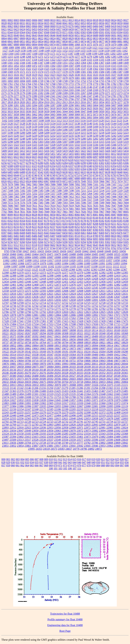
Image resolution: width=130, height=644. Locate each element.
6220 (71, 160)
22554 (5, 418)
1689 (126, 78)
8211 (114, 224)
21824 (5, 400)
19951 (28, 364)
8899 (22, 239)
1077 (102, 45)
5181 (41, 130)
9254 (4, 242)
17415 (65, 321)
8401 (10, 233)
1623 (53, 75)
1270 (35, 57)
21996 (28, 406)
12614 (125, 291)
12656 (58, 300)
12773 (43, 309)
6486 (16, 172)
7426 (95, 197)
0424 (22, 29)
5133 (47, 124)
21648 (102, 394)
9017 (47, 239)
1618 (28, 75)
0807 (16, 38)
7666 (41, 209)
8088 (120, 215)
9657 (126, 245)
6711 (22, 175)
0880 (114, 41)
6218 (59, 160)
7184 (35, 190)
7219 (120, 190)
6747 (41, 175)
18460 (72, 336)
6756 (95, 175)
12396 (43, 276)
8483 (22, 236)
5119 (95, 121)
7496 (10, 200)
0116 (59, 26)
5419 (65, 151)
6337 (71, 166)
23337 (95, 434)
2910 (47, 102)
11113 (123, 266)
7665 (35, 209)
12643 (87, 297)
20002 (87, 364)
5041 (59, 111)
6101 (114, 157)
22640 (72, 418)
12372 (35, 273)
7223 (16, 193)
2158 (35, 90)
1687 (114, 78)
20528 (80, 376)
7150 (41, 187)
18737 (5, 342)
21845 (58, 400)
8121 (22, 218)
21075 (110, 385)
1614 (4, 75)
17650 (95, 324)
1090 (17, 48)
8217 (22, 227)
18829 (125, 342)
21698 (28, 397)
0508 (114, 29)
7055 (89, 181)
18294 (43, 333)
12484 (5, 288)
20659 (28, 382)
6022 (16, 157)
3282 (22, 105)
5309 (77, 142)
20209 (95, 370)
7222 (10, 193)
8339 (16, 230)
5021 (71, 108)
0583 (83, 32)
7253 (41, 193)
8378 (53, 230)
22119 (124, 406)
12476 (72, 285)
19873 (117, 361)
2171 (108, 90)
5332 (77, 145)
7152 (53, 187)
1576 (53, 72)
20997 (88, 385)
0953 (47, 45)
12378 (72, 273)
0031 (22, 23)
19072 (65, 349)
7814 (16, 212)
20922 (20, 385)
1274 (59, 57)
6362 (35, 169)
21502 (43, 394)
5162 (53, 127)
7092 (77, 184)
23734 (50, 443)
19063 (35, 349)
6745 (28, 175)
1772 (71, 84)
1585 (108, 72)
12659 (80, 300)
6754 (83, 175)
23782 (87, 443)
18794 (65, 342)
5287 (120, 139)
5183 (53, 130)
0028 (4, 23)
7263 (83, 193)
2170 (102, 90)
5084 (35, 117)
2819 (16, 102)
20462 (28, 376)
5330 (65, 145)
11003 (13, 260)
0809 (22, 38)
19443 (13, 358)
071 (60, 465)
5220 (108, 133)
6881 (41, 178)
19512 (43, 358)
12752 (95, 306)
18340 (102, 333)
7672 (59, 209)
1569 (10, 72)
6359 (16, 169)
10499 (110, 254)
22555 (13, 418)
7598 (95, 203)
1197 (83, 54)
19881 (13, 364)
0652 (83, 35)
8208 (95, 224)
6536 (28, 172)
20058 (20, 367)
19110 (117, 349)
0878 (108, 41)
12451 (65, 282)
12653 (35, 300)
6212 (53, 160)
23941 (72, 446)
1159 (107, 51)
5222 (120, 133)
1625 (65, 75)
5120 (101, 121)
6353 (108, 166)
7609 (22, 206)
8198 (41, 224)
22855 (110, 425)
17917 (50, 327)
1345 (28, 63)
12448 (43, 282)
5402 (120, 148)
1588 (126, 72)
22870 (117, 425)
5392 (71, 148)
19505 (35, 358)
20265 (20, 373)
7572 (10, 203)
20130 (110, 367)
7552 (71, 200)
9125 (120, 239)
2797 (77, 99)
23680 (20, 443)
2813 (108, 99)
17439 (102, 321)
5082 (22, 117)
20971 (65, 385)
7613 (47, 206)
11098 (22, 266)
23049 (28, 431)
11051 (80, 260)
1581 (83, 72)
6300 (89, 163)
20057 (13, 367)
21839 (43, 400)
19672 (13, 361)
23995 (31, 449)
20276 (43, 373)
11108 (95, 266)
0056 (102, 23)
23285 (65, 434)
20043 (117, 364)
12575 (28, 291)
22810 (65, 425)
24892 (91, 449)
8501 (71, 236)
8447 (59, 233)
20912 (6, 385)
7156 (77, 187)
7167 (4, 190)
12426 (87, 279)
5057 (10, 114)
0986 (71, 45)
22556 (20, 418)
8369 (28, 230)
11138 (42, 269)
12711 (28, 303)
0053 (83, 23)
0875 (89, 41)
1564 (108, 69)
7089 (65, 184)
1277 (77, 57)
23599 (110, 440)
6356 (126, 166)
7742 (114, 209)
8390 (95, 230)
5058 (16, 114)
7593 (65, 203)
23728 (43, 443)
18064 (20, 330)
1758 (120, 81)
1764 (28, 84)
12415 (20, 279)
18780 (58, 342)
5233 (59, 136)
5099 (114, 117)
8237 (53, 227)
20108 (80, 367)
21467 (102, 391)
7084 (41, 184)
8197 (35, 224)
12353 (57, 269)
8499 (65, 236)
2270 (102, 93)
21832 (20, 400)
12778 (72, 309)
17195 (58, 318)
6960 (35, 181)
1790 (35, 87)
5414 (35, 151)
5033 (10, 111)
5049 (95, 111)
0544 (10, 32)
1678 (65, 78)
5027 (102, 108)
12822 (80, 312)
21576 (95, 394)
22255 (20, 412)
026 (122, 459)
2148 (102, 87)
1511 (89, 66)
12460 (5, 285)
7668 (47, 209)
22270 (43, 412)
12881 (35, 315)
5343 (102, 145)
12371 (28, 273)
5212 (65, 133)
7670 (53, 209)
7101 (96, 184)
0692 (120, 35)
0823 (47, 38)
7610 (28, 206)
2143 (71, 87)
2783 (126, 96)
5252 (47, 139)
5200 (22, 133)
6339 (83, 166)
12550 (110, 288)
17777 (13, 327)
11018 (58, 260)
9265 (35, 242)
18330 (95, 333)
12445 (20, 282)
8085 (108, 215)
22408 (117, 412)
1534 (65, 69)
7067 (108, 181)
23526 (35, 440)
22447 (28, 415)
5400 (108, 148)
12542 (80, 288)
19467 (28, 358)
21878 (110, 400)
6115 (10, 160)
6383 (59, 169)
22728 (58, 421)
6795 (126, 175)
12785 (125, 309)
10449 (108, 251)
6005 (89, 154)
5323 (22, 145)
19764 (80, 361)
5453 (65, 154)
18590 (13, 339)
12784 (117, 309)
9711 (34, 248)
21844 (50, 400)
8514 (89, 236)
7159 (95, 187)
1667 (4, 78)
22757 (125, 421)
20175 (72, 370)
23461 (80, 437)
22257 (28, 412)
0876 (95, 41)
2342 (59, 96)
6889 (83, 178)
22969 (72, 428)
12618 (28, 294)
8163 (16, 221)
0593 (114, 32)
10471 (50, 254)
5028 (108, 108)
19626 (117, 358)
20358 (117, 373)
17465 (110, 321)
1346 (35, 63)
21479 (117, 391)
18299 (50, 333)
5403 (126, 148)
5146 (126, 124)
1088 (5, 48)
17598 (72, 324)
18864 (35, 345)
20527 (72, 376)
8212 (120, 224)
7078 (4, 184)
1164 (11, 54)
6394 (83, 169)
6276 (16, 163)
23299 (72, 434)
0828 (65, 38)
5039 (47, 111)
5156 (16, 127)
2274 (126, 93)
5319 (126, 142)
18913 (58, 345)
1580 (77, 72)
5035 (22, 111)
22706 (13, 421)
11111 (109, 266)
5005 (102, 105)
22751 (102, 421)
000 (3, 459)
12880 (28, 315)
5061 (28, 114)
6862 (4, 178)
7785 (126, 209)
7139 (16, 187)
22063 (72, 406)
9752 (71, 248)
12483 (125, 285)
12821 (72, 312)
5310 (83, 142)
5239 (95, 136)
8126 (40, 218)
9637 (83, 245)
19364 (72, 355)
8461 (83, 233)
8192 (10, 224)
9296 (89, 242)
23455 (72, 437)
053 (112, 462)
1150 (53, 51)
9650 (108, 245)
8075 (89, 215)
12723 (72, 303)
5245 (4, 139)
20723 (72, 382)
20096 (65, 367)
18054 (13, 330)
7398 (41, 197)
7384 (22, 197)
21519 (50, 394)
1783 (120, 84)
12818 (50, 312)
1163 (5, 54)
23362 (117, 434)
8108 (4, 218)
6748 (47, 175)
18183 (124, 330)
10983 (20, 257)
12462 (20, 285)
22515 (95, 415)
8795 (102, 236)
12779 (80, 309)
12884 (58, 315)
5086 (47, 117)
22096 (117, 406)
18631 (50, 339)
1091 (23, 48)
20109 (88, 367)
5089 (65, 117)
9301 (102, 242)
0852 (28, 41)
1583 (95, 72)
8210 (108, 224)
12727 (95, 303)
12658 (72, 300)
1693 (16, 81)
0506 (102, 29)
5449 (41, 154)
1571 (22, 72)
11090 (94, 263)
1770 (65, 84)
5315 (102, 142)
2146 (89, 87)
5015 (35, 108)
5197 (4, 133)
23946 (95, 446)
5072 (89, 114)
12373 (43, 273)
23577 (80, 440)
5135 (59, 124)
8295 (126, 227)
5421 (77, 151)
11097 (14, 266)
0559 (16, 32)
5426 (108, 151)
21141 (13, 388)
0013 (71, 20)
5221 (114, 133)
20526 (65, 376)
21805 (95, 397)
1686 (108, 78)
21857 (72, 400)
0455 (47, 29)
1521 (22, 69)
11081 (50, 263)
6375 (41, 169)
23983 (125, 446)
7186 (47, 190)
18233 (13, 333)
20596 (58, 379)
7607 (16, 206)
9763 (120, 248)
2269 (95, 93)
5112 (59, 121)
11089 (87, 263)
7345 (102, 193)
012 (60, 459)
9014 (41, 239)
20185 (80, 370)
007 (37, 459)
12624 (72, 294)
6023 (22, 157)
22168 (35, 409)
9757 (89, 248)
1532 (59, 69)
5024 (83, 108)
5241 (108, 136)
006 (32, 459)
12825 (102, 312)
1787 (16, 87)
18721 (117, 339)
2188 (59, 93)
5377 (126, 145)
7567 (120, 200)
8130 (59, 218)
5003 (89, 105)
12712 (35, 303)
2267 (83, 93)
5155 (10, 127)
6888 (77, 178)
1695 (28, 81)
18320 (72, 333)
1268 (28, 57)
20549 (117, 376)
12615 (5, 294)
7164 (114, 187)
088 (103, 465)
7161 (108, 187)
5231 (47, 136)
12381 (95, 273)
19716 (35, 361)
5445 (16, 154)
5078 (126, 114)
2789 (35, 99)
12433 (125, 279)
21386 (35, 391)
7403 (53, 197)
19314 (13, 355)
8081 (95, 215)
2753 (102, 96)
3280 (10, 105)
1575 (47, 72)
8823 (120, 236)
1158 (101, 51)
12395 (35, 276)
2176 (10, 93)
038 (46, 462)
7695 (83, 209)
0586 (89, 32)
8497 (53, 236)
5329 (59, 145)
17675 (102, 324)
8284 (120, 227)
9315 (28, 245)
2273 (120, 93)
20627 (117, 379)
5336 (95, 145)
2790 (41, 99)
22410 (125, 412)
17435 (95, 321)
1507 (71, 66)
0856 (53, 41)
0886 (4, 45)
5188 (77, 130)
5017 (47, 108)
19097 (102, 349)
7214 (102, 190)
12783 (110, 309)
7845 (41, 212)
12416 (28, 279)
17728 (125, 324)
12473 (58, 285)
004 (22, 459)
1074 (83, 45)
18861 (20, 345)
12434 (5, 282)
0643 (35, 35)
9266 (41, 242)
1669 (16, 78)
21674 (5, 397)
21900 (35, 403)
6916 (108, 178)
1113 (48, 48)
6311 (28, 166)
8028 (35, 215)
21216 (42, 388)
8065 (71, 215)
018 (89, 459)
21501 (35, 394)
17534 (35, 324)
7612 (41, 206)
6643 (10, 175)
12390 (20, 276)
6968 (53, 181)
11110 (102, 266)
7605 (4, 206)
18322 (87, 333)
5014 (28, 108)
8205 (77, 224)
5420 (71, 151)
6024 (28, 157)
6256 (4, 163)
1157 (95, 51)
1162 (125, 51)
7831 (22, 212)
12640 (65, 297)
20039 (102, 364)
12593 (43, 291)
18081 (43, 330)
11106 (80, 266)
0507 (108, 29)
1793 (47, 87)
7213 (95, 190)
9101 (114, 239)
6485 (10, 172)
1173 (65, 54)
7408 (65, 197)
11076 (43, 263)
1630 (77, 75)
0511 (4, 32)
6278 (28, 163)
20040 (110, 364)
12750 (80, 306)
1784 (126, 84)
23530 (43, 440)
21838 (35, 400)
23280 (58, 434)
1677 (59, 78)
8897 (10, 239)
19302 (5, 355)
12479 (95, 285)
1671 (28, 78)
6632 (77, 172)
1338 (120, 60)
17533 (28, 324)
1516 (120, 66)
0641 (22, 35)
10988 (58, 257)
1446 (114, 63)
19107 (110, 349)
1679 (71, 78)
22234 (117, 409)
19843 (102, 361)
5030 (120, 108)
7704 (108, 209)
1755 (102, 81)
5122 (113, 121)
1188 (77, 54)
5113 (65, 121)
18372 (5, 336)
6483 (126, 169)
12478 (87, 285)
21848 (65, 400)
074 (70, 465)
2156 (22, 90)
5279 (77, 139)
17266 (80, 318)
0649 (65, 35)
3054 (102, 102)
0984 (65, 45)
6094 (77, 157)
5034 (16, 111)
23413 (28, 437)
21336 (124, 388)
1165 (17, 54)
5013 (22, 108)
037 (41, 462)
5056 (4, 114)
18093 (58, 330)
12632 (5, 297)
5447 (28, 154)
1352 (71, 63)
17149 (20, 318)
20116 (102, 367)
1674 (47, 78)
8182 (102, 221)
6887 (71, 178)
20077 (43, 367)
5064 (47, 114)
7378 (4, 197)
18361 (117, 333)
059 (8, 465)
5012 (16, 108)
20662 (35, 382)
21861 (80, 400)
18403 (43, 336)
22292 (80, 412)
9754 (77, 248)
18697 (102, 339)
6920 (4, 181)
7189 (65, 190)
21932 (72, 403)
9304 (120, 242)
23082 (95, 431)
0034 (41, 23)
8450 (65, 233)
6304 (114, 163)
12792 (43, 312)
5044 (65, 111)
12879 (20, 315)
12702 (125, 300)
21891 (28, 403)
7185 (41, 190)
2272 (114, 93)
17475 (125, 321)
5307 (65, 142)
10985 (35, 257)
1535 (71, 69)
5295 (4, 142)
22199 (65, 409)
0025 (120, 20)
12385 (125, 273)
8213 (126, 224)
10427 (26, 251)
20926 (28, 385)
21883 (5, 403)
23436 (50, 437)
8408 (22, 233)
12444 (13, 282)
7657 (10, 209)
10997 (117, 257)
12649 (5, 300)
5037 (35, 111)
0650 (71, 35)
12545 (95, 288)
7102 (102, 184)
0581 (71, 32)
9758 (95, 248)
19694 (20, 361)
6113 (4, 160)
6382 (53, 169)
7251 (28, 193)
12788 (20, 312)
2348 (95, 96)
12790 (28, 312)
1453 (22, 66)
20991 (80, 385)
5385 (35, 148)
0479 (89, 29)
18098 (73, 330)
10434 (48, 251)
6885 (65, 178)
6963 (41, 181)
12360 (72, 269)
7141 (28, 187)
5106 (29, 121)
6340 (89, 166)
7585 (41, 203)
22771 (20, 425)
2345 (77, 96)
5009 (126, 105)
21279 (65, 388)
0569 (53, 32)
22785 (35, 425)
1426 (108, 63)
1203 (119, 54)
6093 (71, 157)
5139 (83, 124)
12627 (95, 294)
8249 (71, 227)
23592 (87, 440)
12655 (50, 300)
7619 (71, 206)
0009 (47, 20)
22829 (80, 425)
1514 (108, 66)
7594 (71, 203)
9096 (102, 239)
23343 (102, 434)
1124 (113, 48)
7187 (53, 190)
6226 (101, 160)
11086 (80, 263)
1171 (53, 54)
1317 (28, 60)
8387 (89, 230)
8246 (65, 227)
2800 (95, 99)
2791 (47, 99)
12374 (50, 273)
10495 (95, 254)
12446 (28, 282)
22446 (20, 415)
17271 (95, 318)
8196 (28, 224)
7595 (77, 203)
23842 (125, 443)
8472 (108, 233)
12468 (35, 285)
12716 (50, 303)
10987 (50, 257)
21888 (13, 403)
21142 (20, 388)
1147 (35, 51)
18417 (50, 336)
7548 (59, 200)
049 (93, 462)
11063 (6, 263)
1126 (125, 48)
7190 (71, 190)
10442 (85, 251)
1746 (47, 81)
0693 (126, 35)
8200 (53, 224)
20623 (110, 379)
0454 (41, 29)
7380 (10, 197)
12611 (102, 291)
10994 (95, 257)
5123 (119, 121)
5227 (22, 136)
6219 (65, 160)
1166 (23, 54)
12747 (58, 306)
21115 (124, 385)
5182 (47, 130)
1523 (35, 69)
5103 (11, 121)
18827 (117, 342)
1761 (10, 84)
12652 (28, 300)
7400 (47, 197)
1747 (53, 81)
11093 (116, 263)
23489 (117, 437)
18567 (5, 339)
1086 (120, 45)
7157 (83, 187)
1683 (89, 78)
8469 (102, 233)
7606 (10, 206)
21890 (20, 403)
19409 (110, 355)
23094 (102, 431)
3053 (95, 102)
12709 (20, 303)
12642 (80, 297)
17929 (58, 327)
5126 (10, 124)
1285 (114, 57)
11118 (13, 269)
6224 (89, 160)
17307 (102, 318)
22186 (58, 409)
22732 (65, 421)
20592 (50, 379)
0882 (126, 41)
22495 (65, 415)
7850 (53, 212)
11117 (6, 269)
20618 (87, 379)
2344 (71, 96)
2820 (22, 102)
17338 (13, 321)
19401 (102, 355)
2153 (4, 90)
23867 (35, 446)
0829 (71, 38)
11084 (65, 263)
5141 (95, 124)
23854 (20, 446)
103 (60, 468)
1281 (102, 57)
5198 (10, 133)
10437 (70, 251)
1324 (65, 60)
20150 (50, 370)
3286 (47, 105)
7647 (114, 206)
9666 (22, 248)
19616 (110, 358)
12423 (72, 279)
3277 (120, 102)
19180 (58, 352)
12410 (117, 276)
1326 (71, 60)
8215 (10, 227)
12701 (117, 300)
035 (37, 462)
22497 (80, 415)
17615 (87, 324)
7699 (95, 209)
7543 (41, 200)
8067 (83, 215)
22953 (50, 428)
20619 (95, 379)
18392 (35, 336)
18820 (95, 342)
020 (98, 459)
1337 (114, 60)
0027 (126, 20)
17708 (110, 324)
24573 (54, 449)
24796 (84, 449)
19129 (13, 352)
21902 (43, 403)
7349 (108, 193)
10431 (33, 251)
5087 (53, 117)
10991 (80, 257)
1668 (10, 78)
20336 (87, 373)
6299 (83, 163)
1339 (126, 60)
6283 (59, 163)
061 (18, 465)
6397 (95, 169)
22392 (110, 412)
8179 (89, 221)
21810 (102, 397)
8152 (126, 218)
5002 (83, 105)
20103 (73, 367)
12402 (72, 276)
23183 (28, 434)
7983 (114, 212)
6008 (95, 154)
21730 (43, 397)
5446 (22, 154)
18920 (65, 345)
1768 (53, 84)
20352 (102, 373)
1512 (95, 66)
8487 (41, 236)
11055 (102, 260)
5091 (77, 117)
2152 (126, 87)
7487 (4, 200)
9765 (7, 251)
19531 (50, 358)
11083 (58, 263)
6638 (108, 172)
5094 (95, 117)
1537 (83, 69)
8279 (108, 227)
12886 (72, 315)
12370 (20, 273)
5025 (89, 108)
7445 (108, 197)
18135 (102, 330)
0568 (47, 32)
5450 (47, 154)
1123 (107, 48)
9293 (77, 242)
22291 (72, 412)
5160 (41, 127)
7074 (120, 181)
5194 (114, 130)
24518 (46, 449)
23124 (5, 434)
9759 (102, 248)
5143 (108, 124)
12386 (5, 276)
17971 (72, 327)
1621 (41, 75)
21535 (72, 394)
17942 (65, 327)
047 (84, 462)
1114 (54, 48)
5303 (41, 142)
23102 (117, 431)
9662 (16, 248)
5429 (114, 151)
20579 (28, 379)
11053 (87, 260)
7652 (4, 209)
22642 (80, 418)
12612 (110, 291)
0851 (22, 41)
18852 (13, 345)
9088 (71, 239)
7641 (102, 206)
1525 (47, 69)
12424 (80, 279)
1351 (65, 63)
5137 (71, 124)
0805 (10, 38)
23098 (110, 431)
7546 (47, 200)
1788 (22, 87)
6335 (59, 166)
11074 (36, 263)
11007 (21, 260)
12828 (125, 312)
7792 (4, 212)
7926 (83, 212)
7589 (59, 203)
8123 (28, 218)
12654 (43, 300)
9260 (22, 242)
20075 (35, 367)
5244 (126, 136)
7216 (114, 190)
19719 (43, 361)
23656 (13, 443)
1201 (107, 54)
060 (13, 465)
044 (74, 462)
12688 (87, 300)
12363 (94, 269)
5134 (53, 124)
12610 (95, 291)
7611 (34, 206)
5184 (59, 130)
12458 (117, 282)
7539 (35, 200)
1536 (77, 69)
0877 (102, 41)
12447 (35, 282)
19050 (20, 349)
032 (22, 462)
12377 (65, 273)
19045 (13, 349)
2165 (71, 90)
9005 (35, 239)
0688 (95, 35)
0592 (108, 32)
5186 (65, 130)
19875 (125, 361)
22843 (95, 425)
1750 (71, 81)
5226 (16, 136)
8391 (102, 230)
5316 (108, 142)
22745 (95, 421)
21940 (87, 403)
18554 (117, 336)
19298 (125, 352)
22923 (28, 428)
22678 (110, 418)
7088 (59, 184)
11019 (65, 260)
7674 (65, 209)
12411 (124, 276)
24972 (99, 449)
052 (108, 462)
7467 (126, 197)
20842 (110, 382)
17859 (20, 327)
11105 (73, 266)
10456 (123, 251)
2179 (22, 93)
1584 (102, 72)
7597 (89, 203)
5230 (41, 136)
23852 (13, 446)
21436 (72, 391)
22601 (50, 418)
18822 (110, 342)
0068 (47, 26)
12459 (125, 282)
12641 (72, 297)
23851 (5, 446)
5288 (126, 139)
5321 (10, 145)
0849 (16, 41)
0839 (126, 38)
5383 (22, 148)
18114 (95, 330)
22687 (117, 418)
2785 (10, 99)
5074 (102, 114)
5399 (102, 148)
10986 (43, 257)
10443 (93, 251)
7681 (71, 209)
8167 (41, 221)
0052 (77, 23)
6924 (28, 181)
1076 (95, 45)
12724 (80, 303)
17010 (102, 315)
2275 (4, 96)
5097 (108, 117)
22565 (28, 418)
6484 (4, 172)
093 (112, 465)
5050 (102, 111)
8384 (83, 230)
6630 (65, 172)
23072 (80, 431)
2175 (4, 93)
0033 (35, 23)
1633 (95, 75)
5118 (89, 121)
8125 (34, 218)
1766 (41, 84)
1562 (95, 69)
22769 (13, 425)
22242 (125, 409)
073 (65, 465)
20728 (80, 382)
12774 (50, 309)
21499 (28, 394)
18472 (87, 336)
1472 (35, 66)
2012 (65, 87)
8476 (120, 233)
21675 (13, 397)
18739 (13, 342)
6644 (16, 175)
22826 (72, 425)
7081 (23, 184)
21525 (58, 394)
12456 (102, 282)
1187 (71, 54)
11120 (20, 269)
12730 (117, 303)
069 (51, 465)
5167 (83, 127)
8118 (16, 218)
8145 (101, 218)
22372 (102, 412)
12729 (110, 303)
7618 (65, 206)
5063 (41, 114)
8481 (10, 236)
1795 (53, 87)
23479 (95, 437)
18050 (6, 330)
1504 (65, 66)
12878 (13, 315)
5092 (83, 117)
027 (127, 459)
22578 (35, 418)
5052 (114, 111)
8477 (126, 233)
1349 (53, 63)
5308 (71, 142)
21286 (80, 388)
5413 (28, 151)
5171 (108, 127)
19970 (43, 364)
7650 (126, 206)
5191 (95, 130)
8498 (59, 236)
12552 (125, 288)
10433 (41, 251)
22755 (117, 421)
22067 (80, 406)
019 (93, 459)
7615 (59, 206)
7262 (77, 193)
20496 (50, 376)
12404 (80, 276)
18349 (110, 333)
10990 (72, 257)
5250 (35, 139)
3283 (28, 105)
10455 (115, 251)
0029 (10, 23)
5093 (89, 117)
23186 (35, 434)
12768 (20, 309)
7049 (83, 181)
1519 (10, 69)
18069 (35, 330)
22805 (58, 425)
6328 (41, 166)
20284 (50, 373)
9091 (77, 239)
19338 (35, 355)
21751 (50, 397)
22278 (58, 412)
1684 (95, 78)
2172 (114, 90)
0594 (120, 32)
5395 (77, 148)
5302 (35, 142)
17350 (28, 321)
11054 (94, 260)
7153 (59, 187)
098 (127, 465)
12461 (13, 285)
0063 (16, 26)
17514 (20, 324)
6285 (71, 163)
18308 (65, 333)
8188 (126, 221)
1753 (89, 81)
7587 (53, 203)
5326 (41, 145)
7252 (35, 193)
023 (108, 459)
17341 (20, 321)
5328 (53, 145)
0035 (47, 23)
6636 (95, 172)
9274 (47, 242)
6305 (120, 163)
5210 (53, 133)
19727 (50, 361)
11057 (109, 260)
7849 (47, 212)
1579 (71, 72)
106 (70, 468)
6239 (126, 160)
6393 (77, 169)
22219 (102, 409)
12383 (110, 273)
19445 (20, 358)
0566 (35, 32)
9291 (71, 242)
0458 (65, 29)
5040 (53, 111)
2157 (28, 90)
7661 (22, 209)
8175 (71, 221)
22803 (50, 425)
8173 (59, 221)
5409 (4, 151)
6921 (10, 181)
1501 (47, 66)
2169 (95, 90)
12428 (95, 279)
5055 (126, 111)
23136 (13, 434)
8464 (89, 233)
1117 (71, 48)
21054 (102, 385)
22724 (43, 421)
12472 (50, 285)
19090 (95, 349)
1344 (22, 63)
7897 (71, 212)
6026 (41, 157)
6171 (34, 160)
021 (103, 459)
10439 (78, 251)
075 (74, 465)
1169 (41, 54)
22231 (110, 409)
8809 (108, 236)
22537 (117, 415)
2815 (120, 99)
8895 (4, 239)
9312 (16, 245)
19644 (5, 361)
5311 (89, 142)
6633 (83, 172)
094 (117, 465)
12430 (110, 279)
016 (79, 459)
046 (79, 462)
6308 (10, 166)
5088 (59, 117)
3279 (4, 105)
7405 (59, 197)
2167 (83, 90)
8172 (53, 221)
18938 (80, 345)
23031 (5, 431)
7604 (126, 203)
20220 (102, 370)
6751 (65, 175)
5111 (53, 121)
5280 (83, 139)
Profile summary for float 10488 (65, 619)
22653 (87, 418)
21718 (35, 397)
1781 (108, 84)
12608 (80, 291)
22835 (87, 425)
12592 (35, 291)
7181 (16, 190)
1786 (10, 87)
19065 (43, 349)
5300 (22, 142)
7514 (16, 200)
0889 (22, 45)
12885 (65, 315)
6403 (114, 169)
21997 (35, 406)
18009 (87, 327)
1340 (4, 63)
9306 (4, 245)
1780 (102, 84)
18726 (125, 339)
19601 (87, 358)
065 (32, 465)
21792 (80, 397)
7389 (28, 197)
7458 (120, 197)
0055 (95, 23)
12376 (58, 273)
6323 (35, 166)
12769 (28, 309)
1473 (41, 66)
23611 (5, 443)
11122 (28, 269)
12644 (95, 297)
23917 (58, 446)
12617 (20, 294)
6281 (47, 163)
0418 (114, 26)
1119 (83, 48)
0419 (120, 26)
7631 (89, 206)
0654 (89, 35)
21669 (125, 394)
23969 (117, 446)
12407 (95, 276)
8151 (120, 218)
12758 (125, 306)
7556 (83, 200)
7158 (89, 187)
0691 (114, 35)
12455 (95, 282)
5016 (41, 108)
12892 (95, 315)
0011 (59, 20)
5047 (83, 111)
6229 (120, 160)
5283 (102, 139)
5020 (65, 108)
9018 (53, 239)
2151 (120, 87)
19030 (6, 349)
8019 (22, 215)
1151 (59, 51)
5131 (35, 124)
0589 (95, 32)
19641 (125, 358)
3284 (35, 105)
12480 (102, 285)
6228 (114, 160)
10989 (65, 257)
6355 (120, 166)
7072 (114, 181)
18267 (28, 333)
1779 (95, 84)
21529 (65, 394)
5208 (41, 133)
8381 (65, 230)
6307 (4, 166)
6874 (22, 178)
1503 (59, 66)
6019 (126, 154)
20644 (20, 382)
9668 (28, 248)
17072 (117, 315)
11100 (36, 266)
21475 (110, 391)
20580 (35, 379)
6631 (71, 172)
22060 (65, 406)
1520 (16, 69)
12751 (87, 306)
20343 (95, 373)
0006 (35, 20)
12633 (13, 297)
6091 (59, 157)
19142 (28, 352)
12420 (58, 279)
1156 (89, 51)
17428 (80, 321)
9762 (114, 248)
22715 (20, 421)
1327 (77, 60)
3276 (114, 102)
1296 (120, 57)
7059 (95, 181)
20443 (20, 376)
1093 (36, 48)
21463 (95, 391)
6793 (114, 175)
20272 (35, 373)
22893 (5, 428)
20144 (35, 370)
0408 (108, 26)
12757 (117, 306)
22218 (95, 409)
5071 (83, 114)
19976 (50, 364)
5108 (41, 121)
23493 (125, 437)
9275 (53, 242)
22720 (28, 421)
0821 (35, 38)
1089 (11, 48)
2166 (77, 90)
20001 (80, 364)
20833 (102, 382)
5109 (47, 121)
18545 (110, 336)
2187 (53, 93)
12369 (13, 273)
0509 (120, 29)
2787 (22, 99)
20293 (58, 373)
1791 (41, 87)
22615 (58, 418)
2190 (71, 93)
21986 (20, 406)
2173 (120, 90)
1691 (4, 81)
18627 (43, 339)
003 (18, 459)
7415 (77, 197)
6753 (77, 175)
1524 (41, 69)
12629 (110, 294)
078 (89, 465)
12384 (117, 273)
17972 (80, 327)
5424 (95, 151)
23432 (43, 437)
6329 (47, 166)
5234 (65, 136)
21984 (13, 406)
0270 (65, 26)
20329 (72, 373)
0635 (10, 35)
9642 (89, 245)
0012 (65, 20)
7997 (120, 212)
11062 (124, 260)
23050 (35, 431)
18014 (102, 327)
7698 (89, 209)
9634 (77, 245)
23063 (58, 431)
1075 (89, 45)
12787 (13, 312)
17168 (35, 318)
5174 (126, 127)
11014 (43, 260)
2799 (89, 99)
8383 (77, 230)
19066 (50, 349)
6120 (28, 160)
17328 (5, 321)
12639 (58, 297)
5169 (95, 127)
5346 (114, 145)
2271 (108, 93)
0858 (65, 41)
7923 (77, 212)
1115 (59, 48)
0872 (71, 41)
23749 (65, 443)
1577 (59, 72)
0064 (22, 26)
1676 (53, 78)
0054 (89, 23)
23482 (102, 437)
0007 (41, 20)
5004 (95, 105)
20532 (87, 376)
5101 (126, 117)
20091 (58, 367)
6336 (65, 166)
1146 (29, 51)
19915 (20, 364)
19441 (5, 358)
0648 (59, 35)
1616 (16, 75)
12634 (20, 297)
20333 (80, 373)
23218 (50, 434)
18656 (72, 339)
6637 (102, 172)
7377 (126, 193)
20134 (124, 367)
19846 (110, 361)
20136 (13, 370)
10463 (28, 254)
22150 (13, 409)
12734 (5, 306)
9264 (28, 242)
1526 (53, 69)
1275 (65, 57)
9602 (53, 245)
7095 (83, 184)
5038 (41, 111)
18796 (72, 342)
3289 (65, 105)
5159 (35, 127)
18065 (28, 330)
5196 (126, 130)
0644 (41, 35)
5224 (4, 136)
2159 (41, 90)
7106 (108, 184)
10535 (117, 254)
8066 (77, 215)
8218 (28, 227)
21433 (65, 391)
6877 (28, 178)
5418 (59, 151)
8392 (108, 230)
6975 (71, 181)
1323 (59, 60)
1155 (83, 51)
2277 (16, 96)
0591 (102, 32)
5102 (5, 121)
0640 (16, 35)
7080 (16, 184)
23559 (72, 440)
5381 (16, 148)
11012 (36, 260)
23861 (28, 446)
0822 (41, 38)
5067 (65, 114)
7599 (102, 203)
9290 (65, 242)
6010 (102, 154)
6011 (108, 154)
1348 (47, 63)
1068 (77, 45)
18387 (28, 336)
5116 (83, 121)
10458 (5, 254)
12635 (28, 297)
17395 (58, 321)
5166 (77, 127)
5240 (102, 136)
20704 (65, 382)
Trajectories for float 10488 (65, 614)
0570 (59, 32)
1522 (28, 69)
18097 (65, 330)
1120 (89, 48)
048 (89, 462)
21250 (50, 388)
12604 (50, 291)
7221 (4, 193)
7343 (95, 193)
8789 (95, 236)
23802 (102, 443)
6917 (114, 178)
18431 (58, 336)
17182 (50, 318)
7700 (102, 209)
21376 (20, 391)
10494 (87, 254)
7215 (108, 190)
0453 (35, 29)
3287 (53, 105)
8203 (65, 224)
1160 (113, 51)
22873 (125, 425)
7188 (59, 190)
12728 (102, 303)
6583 (47, 172)
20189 (87, 370)
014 (70, 459)
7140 (22, 187)
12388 (13, 276)
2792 (53, 99)
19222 (95, 352)
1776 (77, 84)
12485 (13, 288)
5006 (108, 105)
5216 (89, 133)
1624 (59, 75)
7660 (16, 209)
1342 (16, 63)
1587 (120, 72)
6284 (65, 163)
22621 (65, 418)
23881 (50, 446)
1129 (17, 51)
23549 (58, 440)
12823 (87, 312)
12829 (5, 315)
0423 (16, 29)
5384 (28, 148)
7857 (59, 212)
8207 (89, 224)
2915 (77, 102)
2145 (83, 87)
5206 (28, 133)
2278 (22, 96)
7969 (108, 212)
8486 (35, 236)
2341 (53, 96)
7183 (28, 190)
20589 (43, 379)
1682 (83, 78)
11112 (116, 266)
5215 (83, 133)
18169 (117, 330)
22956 (58, 428)
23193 (43, 434)
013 (65, 459)
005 (27, 459)
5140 (89, 124)
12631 (125, 294)
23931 (65, 446)
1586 (114, 72)
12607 (72, 291)
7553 (77, 200)
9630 (59, 245)
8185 (120, 221)
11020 (72, 260)
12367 (124, 269)
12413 (13, 279)
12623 (65, 294)
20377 (5, 376)
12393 (28, 276)
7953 (89, 212)
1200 (101, 54)
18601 (28, 339)
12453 (80, 282)
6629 (59, 172)
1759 (126, 81)
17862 (28, 327)
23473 (87, 437)
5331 (71, 145)
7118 (126, 184)
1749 (65, 81)
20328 (65, 373)
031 (18, 462)
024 (112, 459)
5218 (102, 133)
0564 (22, 32)
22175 (43, 409)
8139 (77, 218)
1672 (35, 78)
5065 (53, 114)
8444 (53, 233)
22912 (13, 428)
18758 (28, 342)
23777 (80, 443)
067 (41, 465)
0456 (53, 29)
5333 (83, 145)
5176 (10, 130)
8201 (59, 224)
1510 (83, 66)
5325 (35, 145)
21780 (72, 397)
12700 (110, 300)
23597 (102, 440)
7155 (71, 187)
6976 (77, 181)
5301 (28, 142)
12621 (50, 294)
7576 (22, 203)
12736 (13, 306)
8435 (41, 233)
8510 (77, 236)
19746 (65, 361)
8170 (47, 221)
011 (55, 459)
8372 (35, 230)
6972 (65, 181)
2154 (10, 90)
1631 (83, 75)
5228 (28, 136)
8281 (114, 227)
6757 (102, 175)
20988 (73, 385)
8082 (102, 215)
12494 (35, 288)
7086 (53, 184)
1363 (77, 63)
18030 (117, 327)
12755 (110, 306)
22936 (43, 428)
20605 (80, 379)
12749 (72, 306)
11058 (116, 260)
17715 (117, 324)
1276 (71, 57)
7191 (77, 190)
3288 (59, 105)
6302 (102, 163)
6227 (107, 160)
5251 (41, 139)
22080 (87, 406)
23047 (20, 431)
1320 (41, 60)
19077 (80, 349)
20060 (28, 367)
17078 (125, 315)
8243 (59, 227)
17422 (72, 321)
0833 (95, 38)
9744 (53, 248)
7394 (35, 197)
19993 (65, 364)
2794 (59, 99)
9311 (10, 245)
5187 (71, 130)
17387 (50, 321)
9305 (126, 242)
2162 (53, 90)
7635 (95, 206)
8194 (22, 224)
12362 (87, 269)
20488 (35, 376)
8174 (65, 221)
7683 (77, 209)
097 (122, 465)
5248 (22, 139)
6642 (4, 175)
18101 (80, 330)
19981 (58, 364)
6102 (120, 157)
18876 (43, 345)
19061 (28, 349)
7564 (114, 200)
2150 (114, 87)
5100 (120, 117)
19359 (65, 355)
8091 (126, 215)
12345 (49, 269)
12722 (65, 303)
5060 (22, 114)
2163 (59, 90)
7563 (108, 200)
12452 (72, 282)
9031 (65, 239)
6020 (4, 157)
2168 (89, 90)
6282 (53, 163)
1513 (102, 66)
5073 (95, 114)
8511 (83, 236)
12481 (110, 285)
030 (13, 462)
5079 (4, 117)
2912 (59, 102)
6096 (89, 157)
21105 (117, 385)
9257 (16, 242)
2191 (77, 93)
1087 (126, 45)
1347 (41, 63)
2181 (35, 93)
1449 (126, 63)
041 (60, 462)
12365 (109, 269)
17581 (65, 324)
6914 (95, 178)
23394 (13, 437)
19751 (72, 361)
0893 (28, 45)
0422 (10, 29)
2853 (35, 102)
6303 (108, 163)
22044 (50, 406)
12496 (43, 288)
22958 (65, 428)
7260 (65, 193)
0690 (108, 35)
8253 (83, 227)
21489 (13, 394)
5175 (4, 130)
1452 (16, 66)
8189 (4, 224)
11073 (28, 263)
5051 (108, 111)
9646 (102, 245)
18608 (35, 339)
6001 (77, 154)
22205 (72, 409)
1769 (59, 84)
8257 (95, 227)
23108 (125, 431)
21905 (50, 403)
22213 (87, 409)
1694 (22, 81)
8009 (10, 215)
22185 (50, 409)
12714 (43, 303)
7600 (108, 203)
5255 (59, 139)
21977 (5, 406)
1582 (89, 72)
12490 (28, 288)
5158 (28, 127)
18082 (50, 330)
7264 (89, 193)
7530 (28, 200)
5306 (59, 142)
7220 (126, 190)
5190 (89, 130)
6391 (65, 169)
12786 (5, 312)
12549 (102, 288)
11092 (109, 263)
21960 (102, 403)
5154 (4, 127)
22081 (95, 406)
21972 (117, 403)
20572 (13, 379)
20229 (117, 370)
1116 (65, 48)
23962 (110, 446)
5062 (35, 114)
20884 (125, 382)
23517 (28, 440)
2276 (10, 96)
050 (98, 462)
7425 (89, 197)
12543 (87, 288)
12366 (116, 269)
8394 (120, 230)
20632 (5, 382)
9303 (114, 242)
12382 (102, 273)
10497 (102, 254)
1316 (22, 60)
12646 (110, 297)
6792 (108, 175)
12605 (58, 291)
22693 (125, 418)
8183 (108, 221)
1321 (47, 60)
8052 (59, 215)
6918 (120, 178)
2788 (28, 99)
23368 (125, 434)
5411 (16, 151)
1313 (4, 60)
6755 (89, 175)
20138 (28, 370)
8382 (71, 230)
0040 (59, 23)
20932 (35, 385)
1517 (126, 66)
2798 (83, 99)
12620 (43, 294)
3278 (126, 102)
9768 (19, 251)
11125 (35, 269)
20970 (58, 385)
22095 (110, 406)
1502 (53, 66)
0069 (53, 26)
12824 (95, 312)
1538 (89, 69)
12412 (5, 279)
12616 (13, 294)
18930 (72, 345)
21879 (117, 400)
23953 (102, 446)
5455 (71, 154)
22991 (117, 428)
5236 (77, 136)
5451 (53, 154)
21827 (13, 400)
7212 (89, 190)
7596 (83, 203)
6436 (120, 169)
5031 (126, 108)
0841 (10, 41)
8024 (28, 215)
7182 (22, 190)
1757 (114, 81)
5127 (16, 124)
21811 (110, 397)
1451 (10, 66)
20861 (117, 382)
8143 (89, 218)
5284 (108, 139)
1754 (95, 81)
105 (65, 468)
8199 (47, 224)
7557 (89, 200)
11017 (50, 260)
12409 (110, 276)
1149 (47, 51)
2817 (4, 102)
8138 (71, 218)
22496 (72, 415)
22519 (102, 415)
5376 (120, 145)
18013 (95, 327)
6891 (89, 178)
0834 (102, 38)
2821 (28, 102)
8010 (16, 215)
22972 (87, 428)
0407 (102, 26)
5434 (126, 151)
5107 (35, 121)
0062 (10, 26)
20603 (72, 379)
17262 (72, 318)
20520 (58, 376)
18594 (20, 339)
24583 (61, 449)
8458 (77, 233)
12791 (35, 312)
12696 (102, 300)
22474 (43, 415)
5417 (53, 151)
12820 (65, 312)
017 (84, 459)
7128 (4, 187)
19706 (28, 361)
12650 (13, 300)
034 (32, 462)
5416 (47, 151)
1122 (101, 48)
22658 (95, 418)
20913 (13, 385)
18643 (58, 339)
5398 (95, 148)
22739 (72, 421)
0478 (83, 29)
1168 (35, 54)
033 (27, 462)
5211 (59, 133)
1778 (89, 84)
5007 (114, 105)
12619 (35, 294)
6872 (10, 178)
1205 (4, 57)
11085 (72, 263)
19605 (95, 358)
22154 (20, 409)
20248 (13, 373)
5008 (120, 105)
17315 (117, 318)
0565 (28, 32)
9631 (65, 245)
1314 (10, 60)
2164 (65, 90)
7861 (65, 212)
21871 (95, 400)
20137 (20, 370)
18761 (35, 342)
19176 (50, 352)
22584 (43, 418)
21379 (28, 391)
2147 (95, 87)
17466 (117, 321)
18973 (87, 345)
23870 (43, 446)
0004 (22, 20)
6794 (120, 175)
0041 (65, 23)
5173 (120, 127)
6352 (102, 166)
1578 (65, 72)
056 (127, 462)
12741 (28, 306)
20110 (95, 367)
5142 (102, 124)
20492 (43, 376)
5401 (114, 148)
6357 (4, 169)
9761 (108, 248)
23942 (80, 446)
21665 (117, 394)
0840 (4, 41)
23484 (110, 437)
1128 (11, 51)
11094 (124, 263)
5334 (89, 145)
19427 (125, 355)
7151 (47, 187)
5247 (16, 139)
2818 (10, 102)
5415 (41, 151)
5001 (77, 105)
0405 (89, 26)
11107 (87, 266)
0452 (28, 29)
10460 (13, 254)
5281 (89, 139)
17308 (110, 318)
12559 (13, 291)
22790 (43, 425)
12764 (5, 309)
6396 (89, 169)
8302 (4, 230)
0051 (71, 23)
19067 (58, 349)
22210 (80, 409)
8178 (83, 221)
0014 (77, 20)
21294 (95, 388)
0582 (77, 32)
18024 (110, 327)
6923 (22, 181)
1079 (114, 45)
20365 (125, 373)
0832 (89, 38)
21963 (110, 403)
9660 (10, 248)
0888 (16, 45)
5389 (53, 148)
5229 (35, 136)
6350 (95, 166)
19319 (20, 355)
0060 (126, 23)
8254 (89, 227)
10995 (102, 257)
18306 (58, 333)
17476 (5, 324)
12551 (117, 288)
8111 (10, 218)
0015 (83, 20)
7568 (126, 200)
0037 (53, 23)
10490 (80, 254)
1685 (102, 78)
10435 (56, 251)
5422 (83, 151)
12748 (65, 306)
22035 (43, 406)
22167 (28, 409)
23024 (125, 428)
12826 (110, 312)
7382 (16, 197)
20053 (6, 367)
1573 (35, 72)
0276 (71, 26)
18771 (50, 342)
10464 (35, 254)
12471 (43, 285)
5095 (102, 117)
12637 (43, 297)
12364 (102, 269)
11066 (21, 263)
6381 (47, 169)
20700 (58, 382)
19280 (110, 352)
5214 (77, 133)
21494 (20, 394)
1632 (89, 75)
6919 (126, 178)
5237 (83, 136)
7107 (114, 184)
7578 (28, 203)
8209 (102, 224)
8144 (95, 218)
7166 (126, 187)
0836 (114, 38)
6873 (16, 178)
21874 (102, 400)
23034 (13, 431)
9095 (95, 239)
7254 (47, 193)
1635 (108, 75)
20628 (125, 379)
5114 (71, 121)
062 (22, 465)
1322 (53, 60)
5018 (53, 108)
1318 (35, 60)
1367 (102, 63)
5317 (114, 142)
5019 (59, 108)
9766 (13, 251)
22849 (102, 425)
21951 (95, 403)
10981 (5, 257)
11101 (44, 266)
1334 (95, 60)
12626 (87, 294)
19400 (95, 355)
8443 (47, 233)
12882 (43, 315)
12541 (72, 288)
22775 (28, 425)
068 (46, 465)
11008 (28, 260)
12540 (65, 288)
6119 (22, 160)
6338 (77, 166)
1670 (22, 78)
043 (70, 462)
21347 (5, 391)
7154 (65, 187)
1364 (83, 63)
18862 (28, 345)
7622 (83, 206)
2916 (83, 102)
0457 (59, 29)
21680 (20, 397)
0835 (108, 38)
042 (65, 462)
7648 (120, 206)
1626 (71, 75)
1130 (23, 51)
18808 (80, 342)
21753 (58, 397)
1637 (114, 75)
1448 (120, 63)
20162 (58, 370)
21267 (57, 388)
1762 (16, 84)
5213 (71, 133)
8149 (114, 218)
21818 (125, 397)
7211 (83, 190)
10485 (65, 254)
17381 (43, 321)
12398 (50, 276)
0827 (59, 38)
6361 (28, 169)
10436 (63, 251)
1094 (42, 48)
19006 (102, 345)
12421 (65, 279)
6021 (10, 157)
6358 (10, 169)
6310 (22, 166)
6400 (102, 169)
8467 (95, 233)
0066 (35, 26)
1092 (29, 48)
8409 (28, 233)
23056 (50, 431)
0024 (114, 20)
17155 (28, 318)
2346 (83, 96)
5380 (10, 148)
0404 (83, 26)
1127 (5, 51)
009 (46, 459)
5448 (35, 154)
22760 (5, 425)
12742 (35, 306)
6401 (108, 169)
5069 (77, 114)
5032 (4, 111)
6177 (40, 160)
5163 (59, 127)
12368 (5, 273)
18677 (87, 339)
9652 (114, 245)
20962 (50, 385)
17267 (87, 318)
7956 (95, 212)
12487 (20, 288)
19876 (5, 364)
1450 (4, 66)
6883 (53, 178)
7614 (53, 206)
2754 (108, 96)
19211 (80, 352)
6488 (22, 172)
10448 (100, 251)
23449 (58, 437)
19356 (58, 355)
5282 (95, 139)
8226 (41, 227)
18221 (5, 333)
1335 (102, 60)
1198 (89, 54)
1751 (77, 81)
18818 (87, 342)
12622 (58, 294)
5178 (22, 130)
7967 (102, 212)
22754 (110, 421)
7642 (108, 206)
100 (51, 468)
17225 (65, 318)
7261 (71, 193)
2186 (47, 93)
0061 (4, 26)
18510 (102, 336)
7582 (35, 203)
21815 (117, 397)
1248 (22, 57)
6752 (71, 175)
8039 (41, 215)
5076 (114, 114)
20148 (43, 370)
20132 (117, 367)
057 (3, 465)
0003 (16, 20)
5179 (28, 130)
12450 (58, 282)
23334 (87, 434)
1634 (102, 75)
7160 (102, 187)
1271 (41, 57)
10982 (13, 257)
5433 (120, 151)
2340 (47, 96)
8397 (4, 233)
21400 (43, 391)
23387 (5, 437)
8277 (102, 227)
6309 (16, 166)
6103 (126, 157)
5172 (114, 127)
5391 (65, 148)
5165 (71, 127)
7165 (120, 187)
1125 (119, 48)
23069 (65, 431)
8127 (47, 218)
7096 (90, 184)
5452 (59, 154)
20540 (102, 376)
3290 (71, 105)
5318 (120, 142)
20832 (95, 382)
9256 (10, 242)
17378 (35, 321)
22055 (58, 406)
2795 (65, 99)
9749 (59, 248)
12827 (117, 312)
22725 (50, 421)
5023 (77, 108)
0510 (126, 29)
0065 (28, 26)
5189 (83, 130)
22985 (110, 428)
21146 (28, 388)
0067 (41, 26)
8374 (41, 230)
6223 (83, 160)
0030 (16, 23)
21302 (110, 388)
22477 (50, 415)
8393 (114, 230)
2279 (28, 96)
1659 (126, 75)
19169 (43, 352)
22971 (80, 428)
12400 (58, 276)
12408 (102, 276)
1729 (41, 81)
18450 (65, 336)
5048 (89, 111)
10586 (125, 254)
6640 (120, 172)
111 (79, 468)
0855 (47, 41)
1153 (71, 51)
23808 (110, 443)
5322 (16, 145)
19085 (88, 349)
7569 (4, 203)
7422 (83, 197)
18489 (95, 336)
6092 (65, 157)
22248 (13, 412)
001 (8, 459)
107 (75, 468)
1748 (59, 81)
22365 (95, 412)
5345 (108, 145)
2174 (126, 90)
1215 (10, 57)
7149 (35, 187)
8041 (47, 215)
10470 (43, 254)
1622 (47, 75)
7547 (53, 200)
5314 (95, 142)
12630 (117, 294)
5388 (47, 148)
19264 (102, 352)
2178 (16, 93)
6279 (35, 163)
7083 (35, 184)
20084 (50, 367)
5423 (89, 151)
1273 (53, 57)
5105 (23, 121)
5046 (77, 111)
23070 (72, 431)
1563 (102, 69)
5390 (59, 148)
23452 (65, 437)
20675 (43, 382)
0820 (28, 38)
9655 (120, 245)
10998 (125, 257)
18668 (80, 339)
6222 (77, 160)
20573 (20, 379)
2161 (47, 90)
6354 (114, 166)
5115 (77, 121)
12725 (87, 303)
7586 (47, 203)
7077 (126, 181)
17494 (13, 324)
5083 (28, 117)
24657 (69, 449)
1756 (108, 81)
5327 (47, 145)
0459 (71, 29)
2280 (35, 96)
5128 (22, 124)
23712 (35, 443)
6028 (53, 157)
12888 (80, 315)
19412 (117, 355)
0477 (77, 29)
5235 (71, 136)
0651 (77, 35)
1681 (77, 78)
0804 (4, 38)
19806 (87, 361)
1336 (108, 60)
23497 (5, 440)
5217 (95, 133)
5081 (16, 117)
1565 (114, 69)
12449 (50, 282)
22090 (102, 406)
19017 (117, 345)
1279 (89, 57)
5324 (28, 145)
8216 (16, 227)
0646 (53, 35)
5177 (16, 130)
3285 (41, 105)
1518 (4, 69)
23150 (20, 434)
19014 (110, 345)
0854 (41, 41)
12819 (58, 312)
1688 (120, 78)
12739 (20, 306)
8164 (22, 221)
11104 (65, 266)
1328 (83, 60)
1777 (83, 84)
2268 (89, 93)
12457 (110, 282)
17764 (5, 327)
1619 (35, 75)
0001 (4, 20)
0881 (120, 41)
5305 (53, 142)
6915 (102, 178)
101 (56, 468)
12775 (58, 309)
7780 (120, 209)
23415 (35, 437)
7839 (35, 212)
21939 (80, 403)
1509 (77, 66)
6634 (89, 172)
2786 (16, 99)
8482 (16, 236)
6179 (47, 160)
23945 (87, 446)
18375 (13, 336)
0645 (47, 35)
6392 (71, 169)
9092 (83, 239)
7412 (71, 197)
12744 (43, 306)
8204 (71, 224)
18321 (80, 333)
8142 (83, 218)
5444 (10, 154)
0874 (83, 41)
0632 (4, 35)
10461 (20, 254)
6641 (126, 172)
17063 (110, 315)
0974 (53, 45)
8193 (16, 224)
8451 (71, 233)
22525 (110, 415)
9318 (35, 245)
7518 (22, 200)
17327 (125, 318)
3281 (16, 105)
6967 (47, 181)
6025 (35, 157)
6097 (95, 157)
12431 (117, 279)
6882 (47, 178)
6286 (77, 163)
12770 (35, 309)
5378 (4, 148)
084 (98, 465)
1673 (41, 78)
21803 (87, 397)
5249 (28, 139)
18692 (95, 339)
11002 (6, 260)
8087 (114, 215)
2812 (102, 99)
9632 (71, 245)
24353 (39, 449)
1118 (77, 48)
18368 (125, 333)
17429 (87, 321)
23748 (58, 443)
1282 (108, 57)
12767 (13, 309)
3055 (108, 102)
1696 (35, 81)
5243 (120, 136)
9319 (41, 245)
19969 (35, 364)
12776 (65, 309)
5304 (47, 142)
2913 (65, 102)
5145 (120, 124)
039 (51, 462)
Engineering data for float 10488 (65, 625)
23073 (87, 431)
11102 (51, 266)
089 (108, 465)
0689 (102, 35)
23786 (95, 443)
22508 (87, 415)
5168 (89, 127)
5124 (125, 121)
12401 (65, 276)
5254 (53, 139)
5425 (102, 151)
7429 (102, 197)
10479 (58, 254)
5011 (10, 108)
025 (117, 459)
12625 (80, 294)
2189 (65, 93)
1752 (83, 81)
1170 (47, 54)
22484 (58, 415)
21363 (13, 391)
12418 (43, 279)
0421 (4, 29)
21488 (5, 394)
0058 (114, 23)
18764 (43, 342)
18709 (110, 339)
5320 (4, 145)
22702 (5, 421)
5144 (114, 124)
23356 (110, 434)
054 (117, 462)
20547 (110, 376)
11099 (29, 266)
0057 (108, 23)
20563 (5, 379)
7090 (71, 184)
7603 (120, 203)
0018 (95, 20)
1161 (119, 51)
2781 (114, 96)
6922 (16, 181)
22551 (125, 415)
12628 (102, 294)
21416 (50, 391)
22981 (102, 428)
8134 (65, 218)
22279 (65, 412)
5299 (16, 142)
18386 (20, 336)
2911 (53, 102)
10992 (87, 257)
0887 (10, 45)
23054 (43, 431)
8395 (126, 230)
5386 (41, 148)
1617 (22, 75)
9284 (59, 242)
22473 (35, 415)
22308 (87, 412)
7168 (10, 190)
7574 (16, 203)
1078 (108, 45)
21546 (80, 394)
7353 (120, 193)
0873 (77, 41)
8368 (22, 230)
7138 (10, 187)
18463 (80, 336)
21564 (87, 394)
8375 (47, 230)
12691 (95, 300)
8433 (35, 233)
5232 (53, 136)
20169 (65, 370)
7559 (102, 200)
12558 (5, 291)
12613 (117, 291)
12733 (125, 303)
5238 (89, 136)
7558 (95, 200)
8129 (53, 218)
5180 (35, 130)
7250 (22, 193)
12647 (117, 297)
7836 (28, 212)
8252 (77, 227)
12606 (65, 291)
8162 (10, 221)
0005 (28, 20)
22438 (5, 415)
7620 (77, 206)
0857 (59, 41)
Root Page (65, 631)
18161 (110, 330)
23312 (80, 434)
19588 (72, 358)
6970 (59, 181)
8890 (126, 236)
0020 (108, 20)
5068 (71, 114)
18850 (5, 345)
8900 (28, 239)
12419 (50, 279)
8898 (16, 239)
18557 (125, 336)
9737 (47, 248)
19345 (43, 355)
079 (93, 465)
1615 (10, 75)
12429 (102, 279)
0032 (28, 23)
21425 (58, 391)
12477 (80, 285)
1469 (28, 66)
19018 (125, 345)
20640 (13, 382)
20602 (65, 379)
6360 (22, 169)
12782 (102, 309)
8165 (28, 221)
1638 (120, 75)
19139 (20, 352)
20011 (95, 364)
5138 (77, 124)
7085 (47, 184)
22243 (5, 412)
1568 (4, 72)
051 (103, 462)
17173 (43, 318)
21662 (110, 394)
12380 (87, 273)
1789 (28, 87)
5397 (89, 148)
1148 (41, 51)
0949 (41, 45)
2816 (126, 99)
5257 (65, 139)
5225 (10, 136)
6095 (83, 157)
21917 (65, 403)
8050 (53, 215)
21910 (58, 403)
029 (8, 462)
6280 (41, 163)
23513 (20, 440)
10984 (28, 257)
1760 (4, 84)
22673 (102, 418)
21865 (87, 400)
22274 (50, 412)
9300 (95, 242)
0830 (77, 38)
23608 (117, 440)
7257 (53, 193)
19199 (72, 352)
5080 (10, 117)
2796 (71, 99)
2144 (77, 87)
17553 (50, 324)
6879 (35, 178)
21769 (65, 397)
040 (56, 462)
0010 (53, 20)
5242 (114, 136)
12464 (28, 285)
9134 (126, 239)
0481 (95, 29)
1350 (59, 63)
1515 (114, 66)
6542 (41, 172)
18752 (20, 342)
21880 (125, 400)
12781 (95, 309)
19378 (80, 355)
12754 (102, 306)
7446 (114, 197)
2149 (108, 87)
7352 (114, 193)
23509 (13, 440)
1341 (10, 63)
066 (37, 465)
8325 (10, 230)
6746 (35, 175)
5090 (71, 117)
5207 (35, 133)
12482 (117, 285)
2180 (28, 93)
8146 (107, 218)
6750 (59, 175)
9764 (126, 248)
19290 (117, 352)
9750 (65, 248)
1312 (126, 57)
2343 (65, 96)
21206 (35, 388)
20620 (102, 379)
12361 (79, 269)
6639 (114, 172)
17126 (5, 318)
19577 (65, 358)
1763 (22, 84)
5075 (108, 114)
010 (51, 459)
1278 (83, 57)
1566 (120, 69)
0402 (77, 26)
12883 (50, 315)
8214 (4, 227)
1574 (41, 72)
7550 (65, 200)
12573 (20, 291)
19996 (72, 364)
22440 (13, 415)
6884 (59, 178)
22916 (20, 428)
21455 (87, 391)
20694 (50, 382)
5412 (22, 151)
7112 (120, 184)
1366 (95, 63)
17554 (58, 324)
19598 (80, 358)
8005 (126, 212)
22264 (35, 412)
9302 (108, 242)
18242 (20, 333)
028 (3, 462)
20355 (110, 373)
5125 (4, 124)
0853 (35, 41)
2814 (114, 99)
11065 (13, 263)
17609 (80, 324)
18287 (35, 333)
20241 (125, 370)
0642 (28, 35)
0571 (65, 32)
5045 (71, 111)
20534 (95, 376)
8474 (114, 233)
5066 (59, 114)
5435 (4, 154)
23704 (28, 443)
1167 (29, 54)
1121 (95, 48)
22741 (80, 421)
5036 (28, 111)
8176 (77, 221)
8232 (47, 227)
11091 (102, 263)
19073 (73, 349)
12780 (87, 309)
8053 (65, 215)
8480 (4, 236)
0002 (10, 20)
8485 (28, 236)
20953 (43, 385)
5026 (95, 108)
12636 (35, 297)
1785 (4, 87)
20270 (28, 373)
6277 (22, 163)
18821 (102, 342)
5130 (28, 124)
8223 (35, 227)
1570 (16, 72)
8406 (16, 233)
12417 (35, 279)
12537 (58, 288)
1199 (95, 54)
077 (84, 465)
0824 (53, 38)
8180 (95, 221)
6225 (95, 160)
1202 (113, 54)
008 (41, 459)
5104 (17, 121)
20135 (5, 370)
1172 (59, 54)
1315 (16, 60)
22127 (5, 409)
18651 (65, 339)
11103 (58, 266)
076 (79, 465)
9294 (83, 242)
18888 (50, 345)
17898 (43, 327)
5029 (114, 108)
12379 (80, 273)
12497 (50, 288)
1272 (47, 57)
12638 (50, 297)
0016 (89, 20)
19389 (87, 355)
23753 (72, 443)
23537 (50, 440)
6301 (95, 163)
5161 (47, 127)
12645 (102, 297)
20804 (87, 382)
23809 (117, 443)
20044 (125, 364)
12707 (5, 303)
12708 (13, 303)
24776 (76, 449)
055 (122, 462)
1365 (89, 63)
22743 (87, 421)
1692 (10, 81)
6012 (114, 154)
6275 (10, 163)
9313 (22, 245)
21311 (117, 388)
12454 (87, 282)
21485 (125, 391)
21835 (28, 400)
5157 (22, 127)
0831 (83, 38)
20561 (125, 376)
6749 (53, 175)
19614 (102, 358)
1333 (89, 60)
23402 (20, 437)
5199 (16, 133)
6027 (47, 157)
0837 (120, 38)
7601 (114, 203)
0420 (126, 26)
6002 (83, 154)
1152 (65, 51)
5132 (41, 124)
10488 (72, 254)
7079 (10, 184)
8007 (4, 215)
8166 (35, 221)
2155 (16, 90)
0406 (95, 26)
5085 (41, 117)
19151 (35, 352)
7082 (29, 184)
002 (13, 459)
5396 (83, 148)
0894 (35, 45)
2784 (4, 99)
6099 (108, 157)
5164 (65, 127)
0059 (120, 23)
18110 (87, 330)
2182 (41, 93)
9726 (41, 248)
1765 (35, 84)
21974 (125, 403)
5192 (102, 130)
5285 (114, 139)
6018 (120, 154)
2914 (71, 102)
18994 (95, 345)
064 (27, 465)
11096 (7, 266)
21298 (102, 388)
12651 (20, 300)
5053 (120, 111)
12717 (58, 303)
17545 (43, 324)
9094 (89, 239)
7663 (28, 209)
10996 (110, 257)
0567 (41, 32)
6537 (35, 172)
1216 (16, 57)
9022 (59, 239)
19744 (58, 361)
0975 (59, 45)
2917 (89, 102)
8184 (114, 221)
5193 (108, 130)
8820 (114, 236)
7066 (102, 181)
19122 (5, 352)
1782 (114, 84)
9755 (83, 248)
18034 (125, 327)
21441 (80, 391)
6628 (53, 172)
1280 (95, 57)
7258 (59, 193)
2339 (41, 96)
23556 (65, 440)
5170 (102, 127)
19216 (87, 352)
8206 (83, 224)
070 (56, 465)
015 (74, 459)
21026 (95, 385)
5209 (47, 133)
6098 (102, 157)
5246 (10, 139)
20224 (110, 370)
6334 (53, 166)
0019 (102, 20)
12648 (125, 297)
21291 (87, 388)
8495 (47, 236)
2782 (120, 96)
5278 (71, 139)
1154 (77, 51)
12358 (64, 269)
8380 (59, 230)
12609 (87, 291)
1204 (125, 54)
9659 (4, 248)
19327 (28, 355)
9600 (47, 245)
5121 (107, 121)
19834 (95, 361)
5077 (120, 114)
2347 (89, 96)
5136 (65, 124)
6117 (16, 160)
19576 (58, 358)
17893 (35, 327)
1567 (126, 69)
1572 (28, 72)
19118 (124, 349)
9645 (95, 245)
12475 (65, 285)
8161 (4, 221)
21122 (6, 388)
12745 (50, 306)
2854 (41, 102)
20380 (13, 376)
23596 (95, 440)
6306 (126, 163)
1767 (47, 84)
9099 (108, 239)
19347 (50, 355)
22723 (35, 421)
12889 (87, 315)
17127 (13, 318)
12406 (87, 276)
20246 (5, 373)
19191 (65, 352)
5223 (126, 133)
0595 (126, 32)
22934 (35, 428)
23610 (125, 440)
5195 (120, 130)
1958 (59, 87)
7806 (10, 212)
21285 (72, 388)
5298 (10, 142)
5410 (10, 151)
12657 (65, 300)
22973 (95, 428)
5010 (4, 108)
